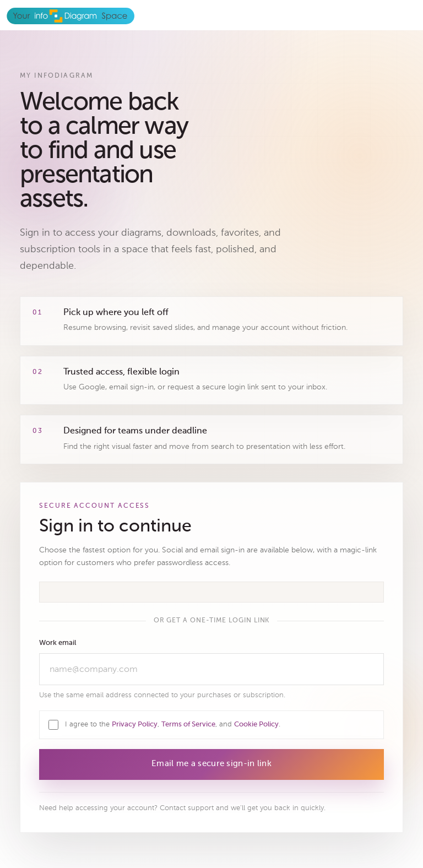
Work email (58, 643)
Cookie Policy (256, 725)
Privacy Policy (135, 725)
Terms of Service (188, 725)
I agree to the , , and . (173, 724)
